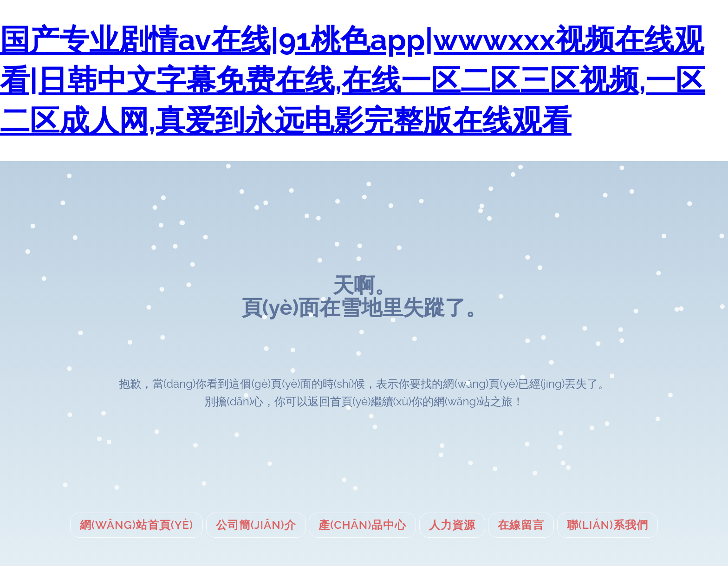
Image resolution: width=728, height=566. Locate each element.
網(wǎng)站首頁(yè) (136, 525)
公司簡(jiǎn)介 (256, 525)
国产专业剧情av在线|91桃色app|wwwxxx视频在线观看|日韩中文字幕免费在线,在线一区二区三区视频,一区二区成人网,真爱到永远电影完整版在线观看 (353, 80)
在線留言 (521, 525)
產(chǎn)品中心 (362, 525)
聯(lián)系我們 (608, 525)
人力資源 (452, 525)
